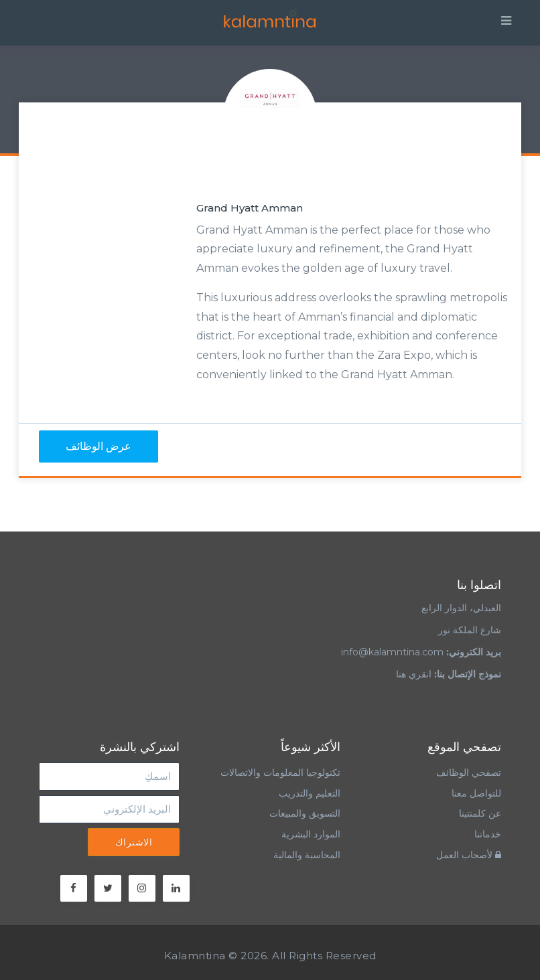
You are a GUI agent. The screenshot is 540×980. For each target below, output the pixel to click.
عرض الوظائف (98, 446)
